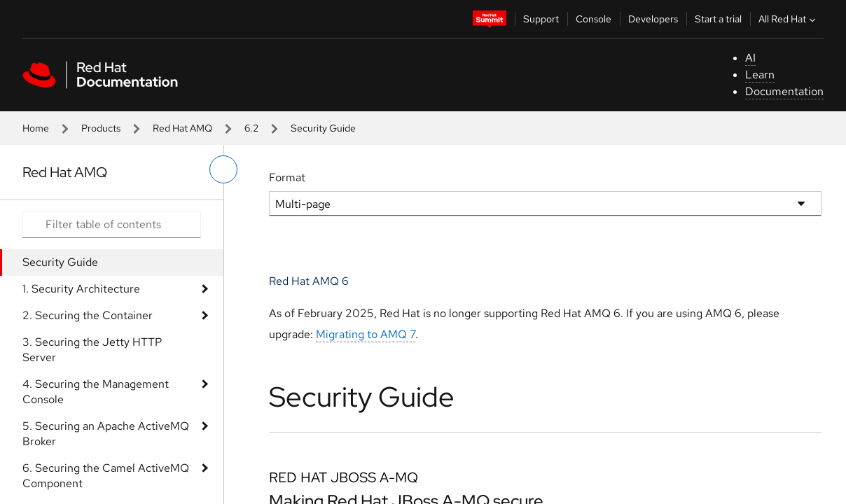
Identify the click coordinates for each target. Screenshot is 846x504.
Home (36, 128)
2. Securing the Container (88, 315)
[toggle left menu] (223, 169)
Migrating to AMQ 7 (366, 334)
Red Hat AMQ (182, 128)
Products (101, 128)
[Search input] (112, 225)
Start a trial (718, 19)
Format (287, 177)
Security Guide (60, 262)
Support (541, 19)
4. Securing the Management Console (96, 392)
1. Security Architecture (81, 289)
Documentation (784, 91)
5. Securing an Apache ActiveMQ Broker (106, 434)
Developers (653, 19)
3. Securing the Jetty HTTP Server (92, 350)
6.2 (251, 128)
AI (750, 58)
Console (594, 19)
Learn (760, 75)
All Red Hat (789, 19)
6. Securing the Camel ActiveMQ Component (106, 476)
